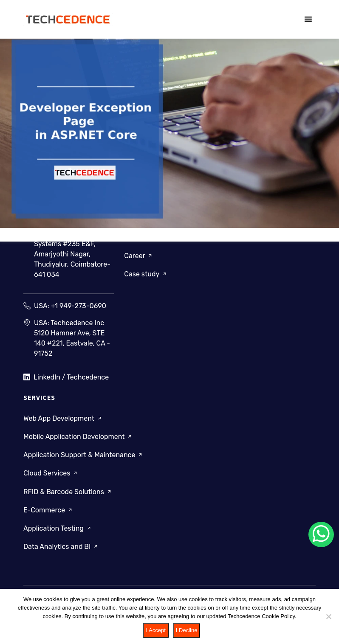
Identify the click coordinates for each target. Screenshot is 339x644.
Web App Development (63, 418)
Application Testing (58, 528)
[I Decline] (328, 616)
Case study (146, 274)
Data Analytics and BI (61, 547)
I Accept (156, 630)
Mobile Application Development (78, 437)
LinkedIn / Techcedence (66, 377)
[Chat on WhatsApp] (321, 534)
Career (139, 256)
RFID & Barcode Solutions (68, 491)
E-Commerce (48, 510)
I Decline (187, 630)
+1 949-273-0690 (79, 306)
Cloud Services (51, 473)
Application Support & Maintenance (83, 455)
